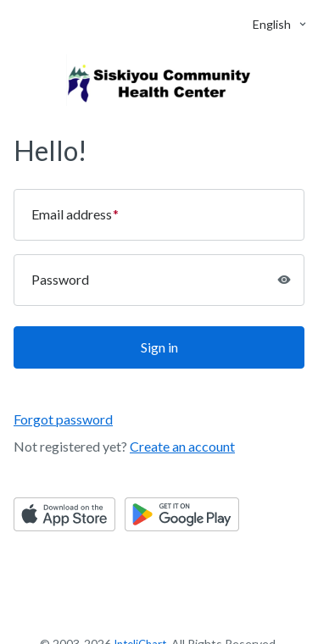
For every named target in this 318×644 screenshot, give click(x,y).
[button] (272, 24)
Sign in (159, 347)
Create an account (182, 446)
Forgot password (63, 419)
